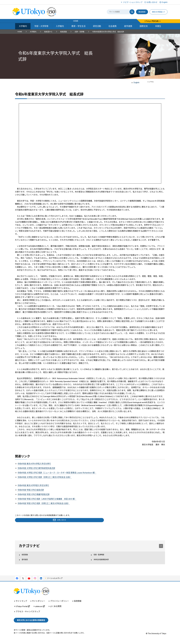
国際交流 (144, 26)
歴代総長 (27, 563)
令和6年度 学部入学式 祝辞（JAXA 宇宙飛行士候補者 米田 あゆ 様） (47, 499)
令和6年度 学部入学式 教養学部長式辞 (33, 494)
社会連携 (112, 26)
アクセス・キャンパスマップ (28, 615)
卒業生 (158, 26)
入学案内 (60, 26)
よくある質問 (56, 610)
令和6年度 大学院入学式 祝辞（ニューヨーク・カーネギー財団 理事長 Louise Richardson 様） (57, 473)
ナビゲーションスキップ (133, 2)
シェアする (150, 82)
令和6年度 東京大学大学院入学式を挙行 (34, 464)
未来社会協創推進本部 (103, 563)
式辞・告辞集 (79, 32)
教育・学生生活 (78, 26)
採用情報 (78, 605)
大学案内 (23, 26)
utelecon (40, 610)
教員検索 (142, 12)
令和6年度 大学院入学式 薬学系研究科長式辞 (36, 468)
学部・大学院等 (41, 26)
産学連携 (128, 26)
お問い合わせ (152, 2)
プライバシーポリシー (59, 605)
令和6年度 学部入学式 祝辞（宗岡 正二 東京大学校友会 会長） (44, 503)
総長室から (48, 32)
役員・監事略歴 (100, 557)
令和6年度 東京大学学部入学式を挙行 (33, 485)
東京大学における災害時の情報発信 (31, 624)
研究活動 (97, 26)
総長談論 (63, 32)
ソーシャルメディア (55, 582)
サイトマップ (21, 605)
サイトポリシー (39, 605)
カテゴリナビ (90, 546)
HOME (20, 32)
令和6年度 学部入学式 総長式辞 (31, 490)
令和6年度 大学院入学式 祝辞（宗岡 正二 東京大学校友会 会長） (45, 477)
